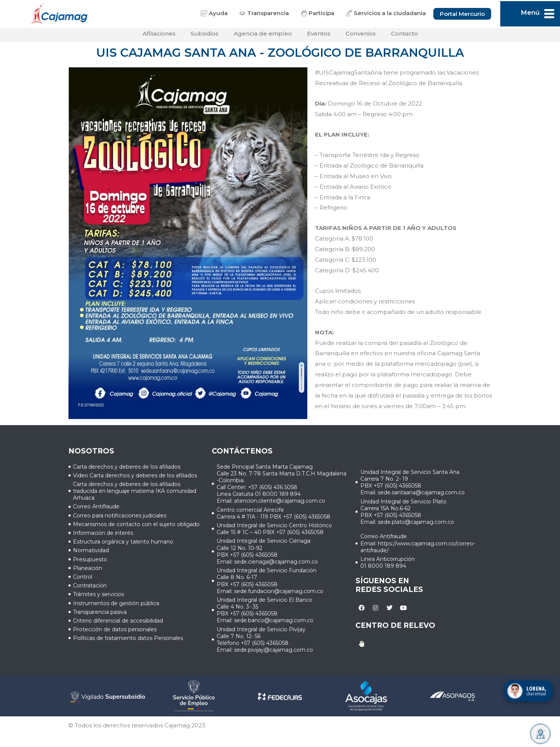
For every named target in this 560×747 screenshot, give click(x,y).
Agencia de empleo (263, 36)
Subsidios (205, 36)
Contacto (404, 36)
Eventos (319, 36)
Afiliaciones (159, 36)
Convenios (361, 36)
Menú (530, 12)
